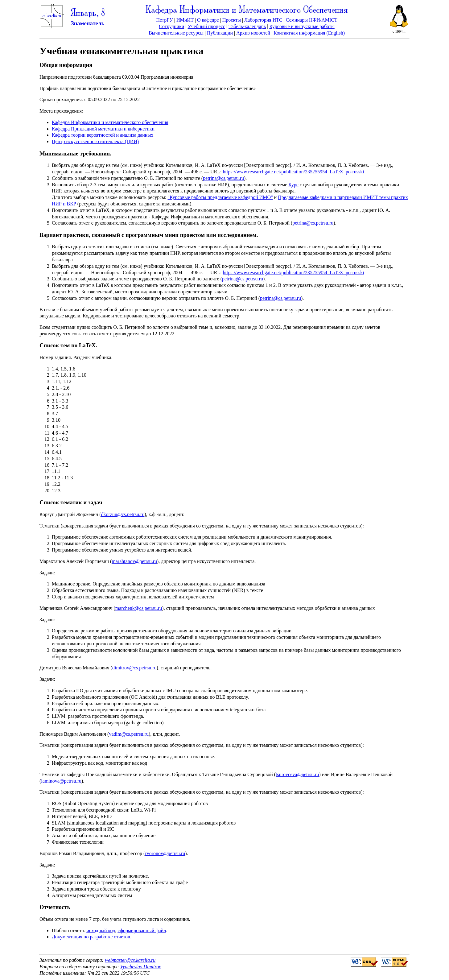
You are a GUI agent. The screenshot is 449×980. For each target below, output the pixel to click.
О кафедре (208, 20)
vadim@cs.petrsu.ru (129, 734)
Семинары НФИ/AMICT (312, 20)
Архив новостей (253, 33)
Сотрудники (171, 26)
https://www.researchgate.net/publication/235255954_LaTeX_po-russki (293, 172)
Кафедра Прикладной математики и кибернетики (103, 129)
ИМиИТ (185, 20)
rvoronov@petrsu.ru (165, 853)
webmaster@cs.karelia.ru (130, 960)
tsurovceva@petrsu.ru (297, 774)
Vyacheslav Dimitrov (141, 967)
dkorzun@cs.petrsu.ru (123, 514)
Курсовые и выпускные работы (302, 26)
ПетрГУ (164, 20)
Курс (293, 185)
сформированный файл (142, 930)
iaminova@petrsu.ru (61, 781)
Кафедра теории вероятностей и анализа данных (103, 135)
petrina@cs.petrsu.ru (223, 178)
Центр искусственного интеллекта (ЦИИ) (95, 141)
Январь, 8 (88, 13)
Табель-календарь (247, 26)
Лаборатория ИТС (263, 20)
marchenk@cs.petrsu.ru (139, 608)
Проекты (232, 20)
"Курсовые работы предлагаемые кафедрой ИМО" (220, 197)
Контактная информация (299, 33)
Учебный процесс (206, 26)
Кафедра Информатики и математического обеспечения (110, 122)
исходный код (101, 930)
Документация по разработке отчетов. (92, 937)
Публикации (220, 33)
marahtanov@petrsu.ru (134, 561)
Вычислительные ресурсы (176, 33)
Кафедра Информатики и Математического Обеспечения (247, 10)
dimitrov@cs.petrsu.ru (134, 668)
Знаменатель (88, 23)
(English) (336, 33)
